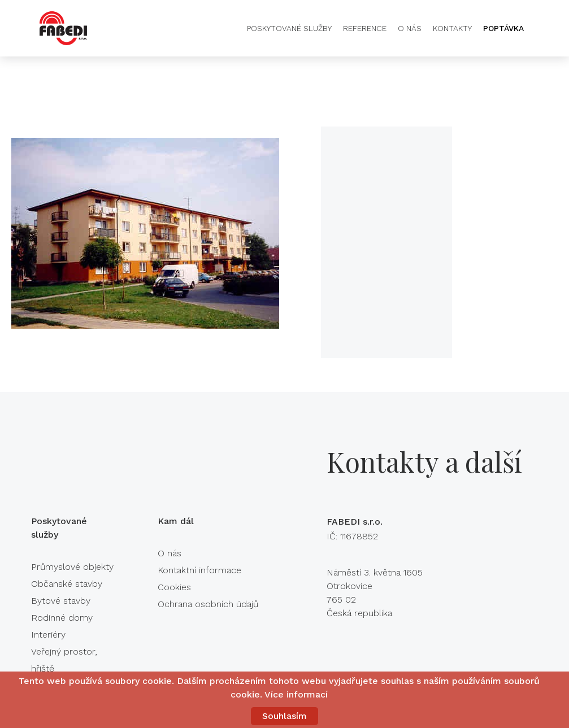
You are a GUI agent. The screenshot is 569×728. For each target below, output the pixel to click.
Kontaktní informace (199, 570)
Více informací (296, 694)
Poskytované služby (289, 28)
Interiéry (48, 635)
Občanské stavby (67, 584)
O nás (410, 28)
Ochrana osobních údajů (208, 604)
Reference (365, 28)
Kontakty (452, 28)
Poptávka (503, 28)
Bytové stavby (61, 601)
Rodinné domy (62, 618)
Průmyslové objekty (72, 567)
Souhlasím (284, 716)
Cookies (174, 587)
